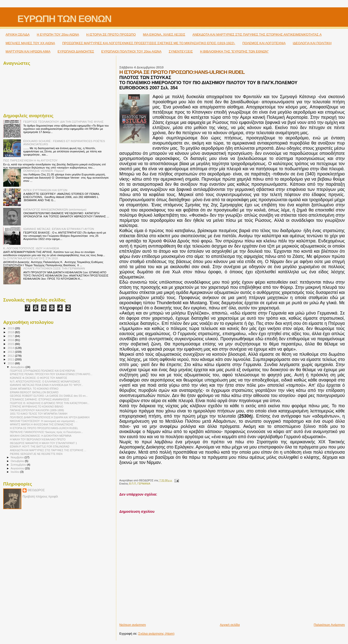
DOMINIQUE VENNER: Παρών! (44, 171)
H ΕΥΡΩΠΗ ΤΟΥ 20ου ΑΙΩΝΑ (58, 34)
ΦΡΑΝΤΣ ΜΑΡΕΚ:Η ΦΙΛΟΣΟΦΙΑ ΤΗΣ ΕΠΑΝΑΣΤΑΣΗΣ (42, 424)
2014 (11, 348)
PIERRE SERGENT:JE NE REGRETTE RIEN (36, 454)
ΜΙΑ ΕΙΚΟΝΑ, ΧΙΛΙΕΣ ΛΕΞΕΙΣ (164, 34)
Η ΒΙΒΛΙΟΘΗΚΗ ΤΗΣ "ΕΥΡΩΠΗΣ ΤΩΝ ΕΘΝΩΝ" (234, 51)
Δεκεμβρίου (18, 367)
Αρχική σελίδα (230, 625)
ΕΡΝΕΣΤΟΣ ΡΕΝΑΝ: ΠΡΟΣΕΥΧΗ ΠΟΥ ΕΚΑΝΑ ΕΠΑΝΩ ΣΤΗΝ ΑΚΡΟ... (51, 374)
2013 (11, 352)
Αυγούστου (18, 468)
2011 (11, 359)
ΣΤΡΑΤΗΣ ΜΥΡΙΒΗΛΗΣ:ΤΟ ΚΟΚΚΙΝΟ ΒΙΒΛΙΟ (36, 407)
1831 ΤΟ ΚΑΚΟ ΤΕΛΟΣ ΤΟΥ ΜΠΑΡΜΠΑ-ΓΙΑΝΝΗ (39, 414)
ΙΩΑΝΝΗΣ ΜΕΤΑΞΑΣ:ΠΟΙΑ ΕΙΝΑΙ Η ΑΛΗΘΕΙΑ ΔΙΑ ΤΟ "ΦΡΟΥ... (46, 385)
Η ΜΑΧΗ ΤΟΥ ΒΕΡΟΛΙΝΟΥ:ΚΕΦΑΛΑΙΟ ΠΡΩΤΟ (38, 439)
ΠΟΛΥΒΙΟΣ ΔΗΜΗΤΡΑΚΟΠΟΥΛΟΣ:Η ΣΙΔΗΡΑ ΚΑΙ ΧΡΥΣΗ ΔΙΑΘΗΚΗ (50, 417)
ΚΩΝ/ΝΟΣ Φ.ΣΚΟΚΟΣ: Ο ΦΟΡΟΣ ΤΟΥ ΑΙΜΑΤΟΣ (38, 378)
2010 (11, 363)
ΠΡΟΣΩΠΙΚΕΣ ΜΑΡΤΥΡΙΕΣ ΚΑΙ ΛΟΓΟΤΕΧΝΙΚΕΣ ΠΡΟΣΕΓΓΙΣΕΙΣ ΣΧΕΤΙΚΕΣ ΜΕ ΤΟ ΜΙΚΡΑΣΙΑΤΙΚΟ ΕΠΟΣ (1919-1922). (149, 43)
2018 (11, 332)
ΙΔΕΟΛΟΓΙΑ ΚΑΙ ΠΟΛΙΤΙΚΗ (312, 43)
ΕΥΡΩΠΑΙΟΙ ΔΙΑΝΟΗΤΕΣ (76, 51)
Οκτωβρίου (18, 461)
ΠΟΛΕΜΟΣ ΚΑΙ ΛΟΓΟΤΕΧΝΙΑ (264, 43)
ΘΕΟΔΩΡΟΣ (36, 490)
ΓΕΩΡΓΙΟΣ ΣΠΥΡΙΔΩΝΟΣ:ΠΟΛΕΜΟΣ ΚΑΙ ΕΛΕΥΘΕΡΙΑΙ (42, 371)
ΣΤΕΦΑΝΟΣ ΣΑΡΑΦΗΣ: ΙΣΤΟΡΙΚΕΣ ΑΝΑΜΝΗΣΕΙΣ (40, 399)
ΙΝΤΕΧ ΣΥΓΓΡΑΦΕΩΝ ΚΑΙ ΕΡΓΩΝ (45, 190)
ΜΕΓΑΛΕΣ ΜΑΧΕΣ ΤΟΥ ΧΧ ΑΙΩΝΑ (30, 43)
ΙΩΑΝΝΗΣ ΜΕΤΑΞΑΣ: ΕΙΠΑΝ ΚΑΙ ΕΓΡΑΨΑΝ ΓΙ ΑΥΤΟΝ (59, 229)
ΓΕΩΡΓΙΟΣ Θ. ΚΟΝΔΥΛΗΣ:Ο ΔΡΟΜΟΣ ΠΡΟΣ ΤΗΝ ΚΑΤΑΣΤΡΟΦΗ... (50, 403)
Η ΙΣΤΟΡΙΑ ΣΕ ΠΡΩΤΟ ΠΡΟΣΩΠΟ (111, 34)
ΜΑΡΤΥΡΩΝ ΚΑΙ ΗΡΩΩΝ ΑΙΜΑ (28, 51)
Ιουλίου (16, 472)
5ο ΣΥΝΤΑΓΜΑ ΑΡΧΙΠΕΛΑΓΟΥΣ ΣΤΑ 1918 (30, 258)
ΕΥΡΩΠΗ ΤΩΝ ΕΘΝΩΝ (64, 19)
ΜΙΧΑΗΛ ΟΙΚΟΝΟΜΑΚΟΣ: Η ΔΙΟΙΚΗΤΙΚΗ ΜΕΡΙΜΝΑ (41, 436)
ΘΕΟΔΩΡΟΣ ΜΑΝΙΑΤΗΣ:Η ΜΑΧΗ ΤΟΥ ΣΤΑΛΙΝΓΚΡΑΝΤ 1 (43, 443)
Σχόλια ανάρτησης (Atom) (156, 634)
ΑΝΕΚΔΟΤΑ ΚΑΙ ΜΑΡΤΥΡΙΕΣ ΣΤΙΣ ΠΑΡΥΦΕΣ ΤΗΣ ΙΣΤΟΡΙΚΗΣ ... (48, 450)
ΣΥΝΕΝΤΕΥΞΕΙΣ (181, 51)
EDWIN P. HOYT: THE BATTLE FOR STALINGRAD (40, 447)
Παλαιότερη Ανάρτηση (329, 625)
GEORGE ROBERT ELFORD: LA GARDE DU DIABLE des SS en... (49, 396)
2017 (11, 336)
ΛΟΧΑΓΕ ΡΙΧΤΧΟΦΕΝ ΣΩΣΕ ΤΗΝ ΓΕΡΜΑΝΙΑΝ (54, 268)
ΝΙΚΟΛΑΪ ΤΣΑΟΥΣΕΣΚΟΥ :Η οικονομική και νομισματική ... (44, 421)
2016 (11, 340)
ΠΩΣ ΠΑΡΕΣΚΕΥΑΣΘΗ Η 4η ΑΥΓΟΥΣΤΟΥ (30, 160)
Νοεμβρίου (18, 457)
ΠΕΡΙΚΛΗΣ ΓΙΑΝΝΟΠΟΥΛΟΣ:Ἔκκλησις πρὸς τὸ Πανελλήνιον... (46, 432)
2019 (11, 328)
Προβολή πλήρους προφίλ (40, 497)
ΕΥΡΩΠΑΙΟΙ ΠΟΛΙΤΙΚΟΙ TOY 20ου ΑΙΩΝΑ (131, 51)
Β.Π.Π (132, 484)
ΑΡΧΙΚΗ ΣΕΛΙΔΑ (18, 34)
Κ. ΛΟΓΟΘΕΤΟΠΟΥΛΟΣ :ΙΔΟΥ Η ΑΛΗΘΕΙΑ (31, 248)
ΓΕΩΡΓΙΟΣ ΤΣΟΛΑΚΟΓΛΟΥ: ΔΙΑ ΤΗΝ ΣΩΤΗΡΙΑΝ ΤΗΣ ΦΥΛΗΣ (63, 122)
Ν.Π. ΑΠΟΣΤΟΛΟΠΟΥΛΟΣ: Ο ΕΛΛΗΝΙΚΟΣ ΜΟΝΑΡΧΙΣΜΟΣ (45, 381)
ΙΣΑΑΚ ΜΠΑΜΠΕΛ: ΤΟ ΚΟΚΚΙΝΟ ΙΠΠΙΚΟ (34, 389)
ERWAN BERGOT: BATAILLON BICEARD (34, 392)
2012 (11, 356)
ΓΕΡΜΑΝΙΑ (144, 484)
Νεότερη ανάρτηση (133, 625)
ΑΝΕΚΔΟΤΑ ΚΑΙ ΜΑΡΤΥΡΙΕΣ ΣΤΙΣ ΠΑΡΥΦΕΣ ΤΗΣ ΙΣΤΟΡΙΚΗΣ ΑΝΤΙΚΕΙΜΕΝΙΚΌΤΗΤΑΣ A (257, 34)
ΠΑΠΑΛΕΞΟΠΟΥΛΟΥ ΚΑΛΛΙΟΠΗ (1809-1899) (37, 410)
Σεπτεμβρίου (19, 465)
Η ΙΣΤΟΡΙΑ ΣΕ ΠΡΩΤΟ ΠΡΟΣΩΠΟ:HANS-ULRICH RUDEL (44, 428)
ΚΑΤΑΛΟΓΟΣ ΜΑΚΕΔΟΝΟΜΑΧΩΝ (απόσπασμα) (55, 209)
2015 (11, 344)
